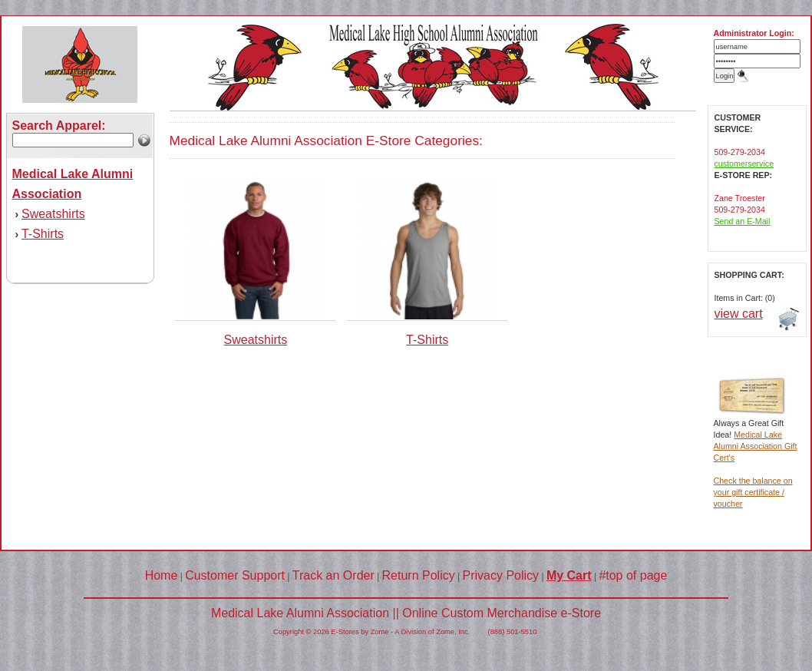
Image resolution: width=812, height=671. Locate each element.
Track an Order (333, 575)
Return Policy (419, 575)
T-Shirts (43, 234)
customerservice (744, 164)
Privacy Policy (501, 575)
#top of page (633, 575)
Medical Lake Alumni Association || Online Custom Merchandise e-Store (406, 613)
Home (162, 575)
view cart (739, 314)
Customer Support (235, 575)
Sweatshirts (53, 214)
